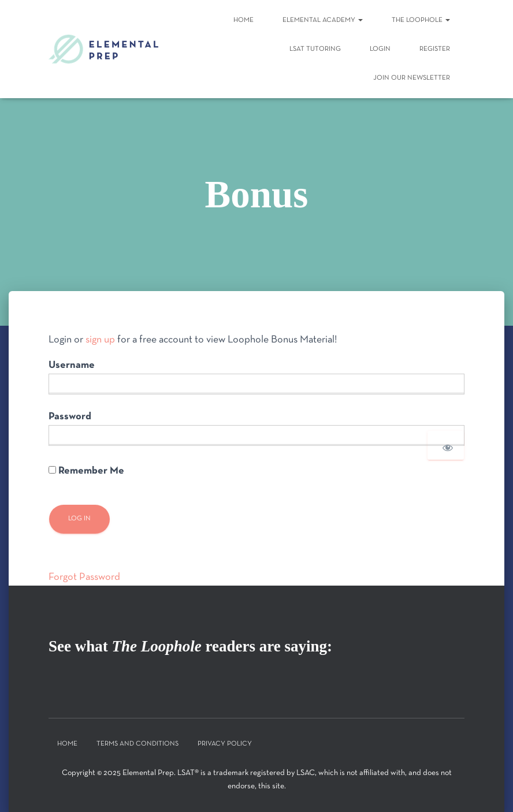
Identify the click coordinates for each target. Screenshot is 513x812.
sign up (100, 340)
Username (72, 365)
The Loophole (421, 20)
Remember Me (86, 471)
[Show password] (446, 445)
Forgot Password (84, 577)
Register (435, 49)
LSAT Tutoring (315, 49)
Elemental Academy (323, 20)
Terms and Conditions (137, 744)
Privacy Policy (225, 744)
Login (380, 49)
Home (244, 20)
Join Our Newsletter (412, 78)
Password (70, 417)
